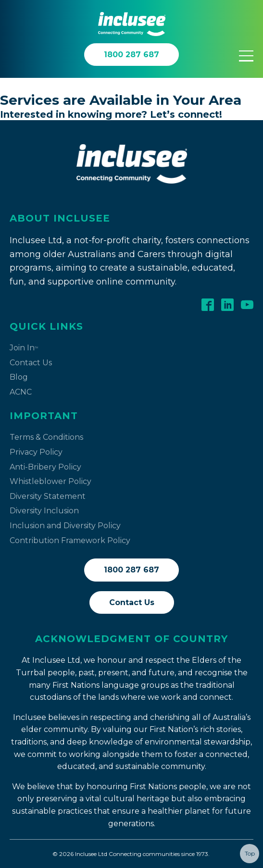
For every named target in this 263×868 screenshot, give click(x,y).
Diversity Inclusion (44, 511)
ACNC (21, 392)
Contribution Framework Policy (70, 540)
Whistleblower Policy (50, 481)
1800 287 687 (131, 570)
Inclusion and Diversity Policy (65, 526)
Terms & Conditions (46, 437)
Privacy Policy (36, 452)
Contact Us (31, 363)
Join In (24, 348)
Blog (19, 377)
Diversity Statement (48, 496)
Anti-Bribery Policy (45, 467)
